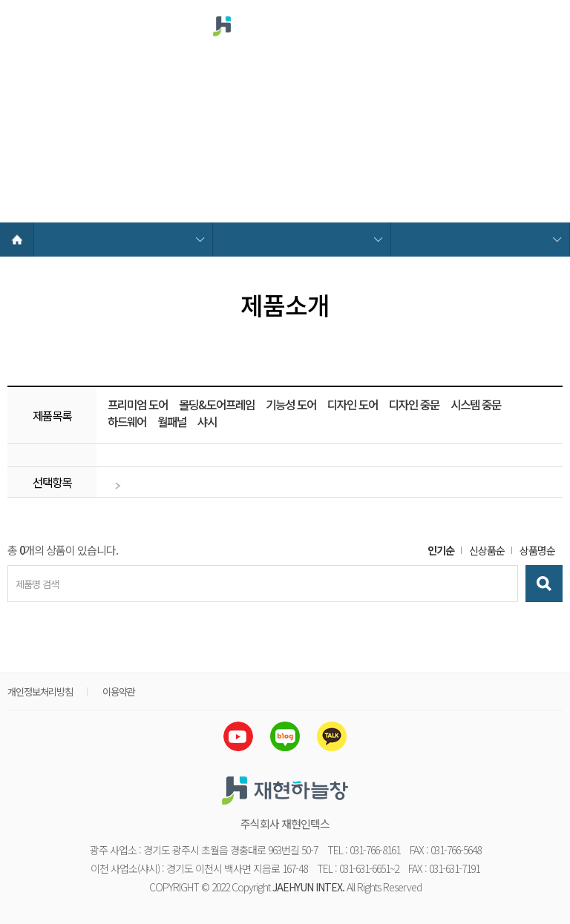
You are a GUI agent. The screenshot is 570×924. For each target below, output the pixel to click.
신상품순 (487, 550)
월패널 (172, 422)
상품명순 (537, 550)
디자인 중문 (414, 405)
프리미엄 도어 (138, 405)
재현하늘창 (258, 26)
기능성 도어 (291, 405)
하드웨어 (127, 422)
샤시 (207, 422)
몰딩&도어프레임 (217, 405)
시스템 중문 (476, 405)
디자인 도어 (353, 405)
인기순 (441, 550)
